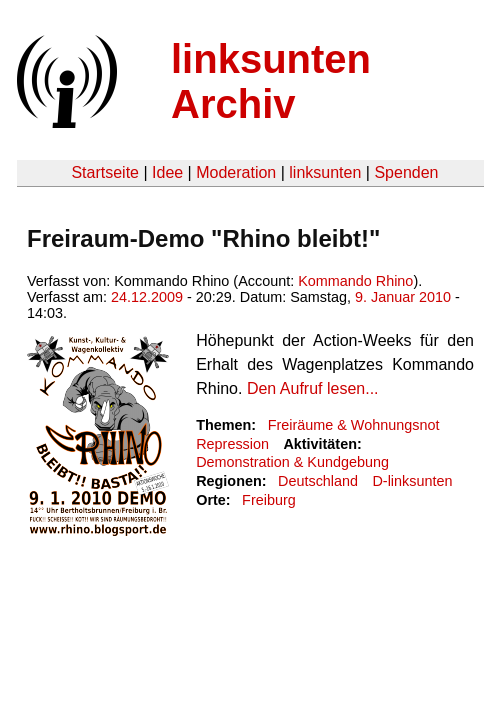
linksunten (325, 172)
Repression (232, 444)
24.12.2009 (147, 297)
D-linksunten (412, 481)
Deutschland (318, 481)
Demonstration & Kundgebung (292, 462)
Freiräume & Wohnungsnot (354, 425)
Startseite (105, 172)
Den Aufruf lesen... (313, 388)
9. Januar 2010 (403, 297)
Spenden (406, 172)
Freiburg (269, 500)
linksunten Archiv (271, 81)
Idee (167, 172)
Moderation (236, 172)
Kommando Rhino (355, 281)
